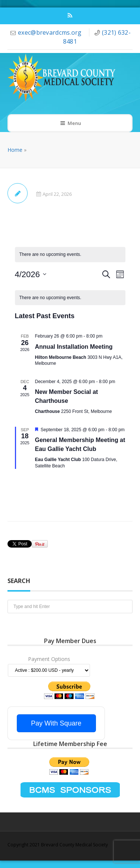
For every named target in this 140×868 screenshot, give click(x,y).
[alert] (70, 298)
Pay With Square (56, 723)
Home (15, 150)
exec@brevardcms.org (51, 32)
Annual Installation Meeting (74, 347)
